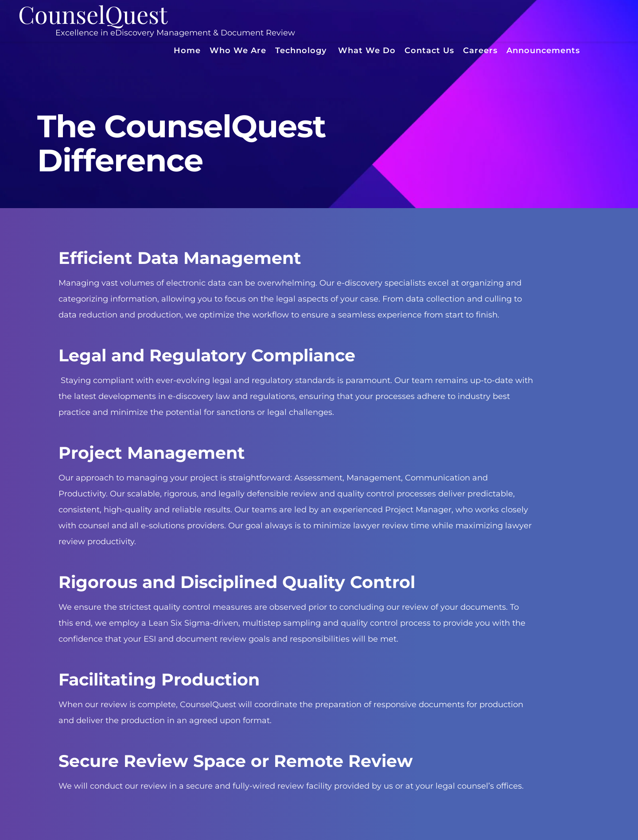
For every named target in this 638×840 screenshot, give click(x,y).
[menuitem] (187, 51)
